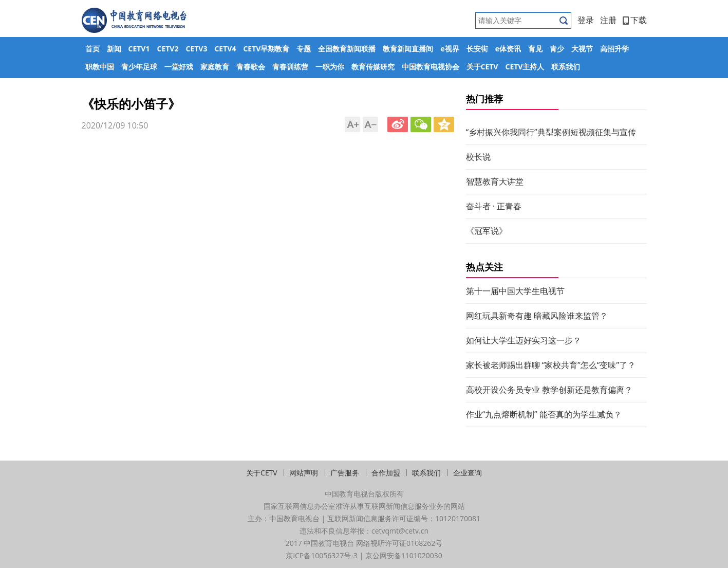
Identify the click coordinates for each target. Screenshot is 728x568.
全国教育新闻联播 (347, 49)
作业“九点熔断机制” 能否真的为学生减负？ (544, 414)
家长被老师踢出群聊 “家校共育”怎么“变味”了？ (551, 365)
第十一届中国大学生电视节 (515, 291)
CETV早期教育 (266, 49)
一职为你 (330, 67)
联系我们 (566, 67)
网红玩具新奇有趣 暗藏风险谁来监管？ (537, 316)
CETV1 (139, 49)
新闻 (114, 49)
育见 (535, 49)
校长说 (478, 157)
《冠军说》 (487, 231)
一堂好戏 (179, 67)
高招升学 (614, 49)
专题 (304, 49)
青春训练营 (290, 67)
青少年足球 (139, 67)
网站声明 (304, 473)
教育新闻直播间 (408, 49)
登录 (586, 20)
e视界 (450, 49)
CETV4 (225, 49)
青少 (557, 49)
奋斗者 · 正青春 (494, 206)
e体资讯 (508, 49)
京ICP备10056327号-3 (322, 555)
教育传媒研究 (373, 67)
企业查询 (468, 473)
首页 (92, 49)
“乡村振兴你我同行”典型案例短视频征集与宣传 (551, 132)
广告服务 (345, 473)
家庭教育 (215, 67)
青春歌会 (251, 67)
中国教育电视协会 (431, 67)
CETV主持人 (525, 67)
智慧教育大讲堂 (495, 181)
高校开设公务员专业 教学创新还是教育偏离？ (549, 390)
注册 (608, 20)
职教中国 (100, 67)
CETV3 (196, 49)
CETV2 (167, 49)
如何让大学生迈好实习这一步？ (524, 340)
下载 (635, 20)
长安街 (477, 49)
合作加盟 (386, 473)
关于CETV (482, 67)
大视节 (582, 49)
